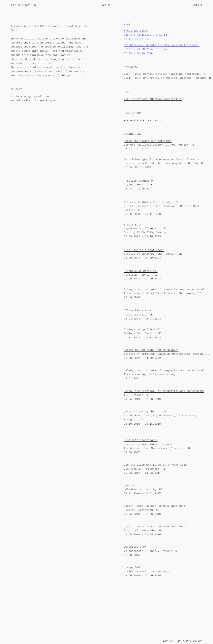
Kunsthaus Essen (136, 31)
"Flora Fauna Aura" (138, 310)
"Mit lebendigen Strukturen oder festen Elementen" (163, 159)
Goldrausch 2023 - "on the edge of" (151, 202)
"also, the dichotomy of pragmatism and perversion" (164, 289)
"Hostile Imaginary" (139, 181)
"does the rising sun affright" (148, 141)
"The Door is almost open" (144, 250)
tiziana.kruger (44, 100)
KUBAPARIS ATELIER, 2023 (142, 121)
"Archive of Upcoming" (141, 271)
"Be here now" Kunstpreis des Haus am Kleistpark (162, 45)
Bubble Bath (133, 225)
